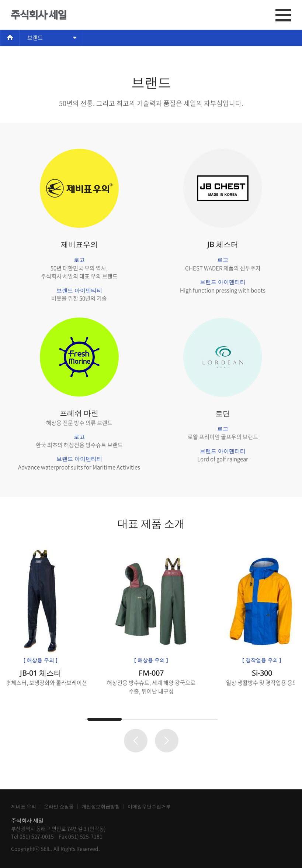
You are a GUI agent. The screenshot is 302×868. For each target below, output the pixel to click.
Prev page (136, 741)
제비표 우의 (24, 807)
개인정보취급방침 (101, 807)
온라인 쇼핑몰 (59, 807)
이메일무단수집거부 (149, 807)
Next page (167, 741)
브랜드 (35, 38)
